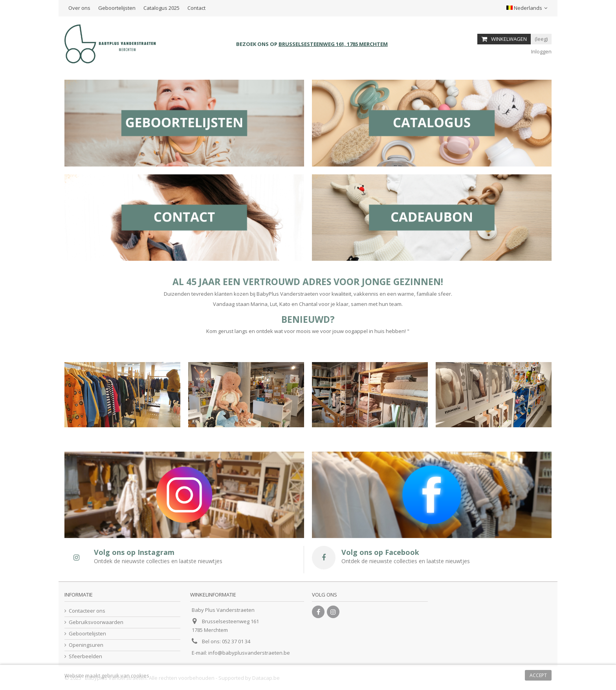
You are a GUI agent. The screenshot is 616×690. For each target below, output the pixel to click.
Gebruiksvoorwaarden (96, 622)
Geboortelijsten (117, 8)
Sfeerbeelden (85, 656)
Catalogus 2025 (161, 8)
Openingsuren (86, 645)
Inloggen (541, 51)
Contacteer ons (87, 611)
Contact (196, 8)
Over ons (79, 8)
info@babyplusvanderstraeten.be (249, 653)
